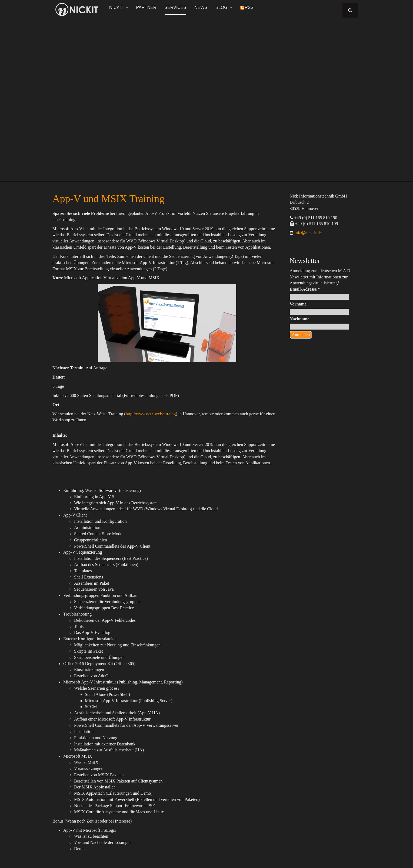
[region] (206, 98)
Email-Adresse (305, 289)
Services (176, 7)
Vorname (298, 304)
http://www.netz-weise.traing (151, 414)
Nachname (300, 319)
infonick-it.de (308, 233)
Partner (146, 7)
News (201, 7)
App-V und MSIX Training (108, 199)
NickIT (119, 7)
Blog (224, 7)
